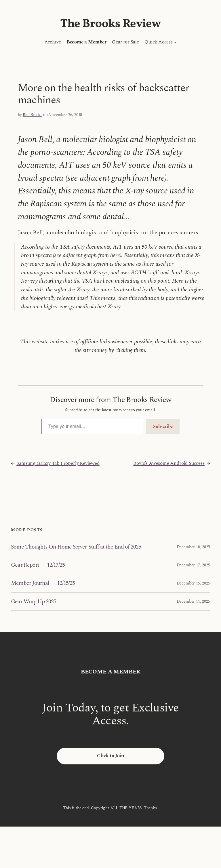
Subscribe (163, 427)
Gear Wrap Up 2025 (34, 601)
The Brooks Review (110, 24)
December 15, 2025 (193, 583)
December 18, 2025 (193, 547)
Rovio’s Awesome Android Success (169, 463)
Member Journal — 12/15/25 (43, 583)
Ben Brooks (33, 115)
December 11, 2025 (193, 601)
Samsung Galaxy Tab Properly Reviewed (58, 463)
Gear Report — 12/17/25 (38, 565)
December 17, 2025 (193, 565)
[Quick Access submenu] (175, 42)
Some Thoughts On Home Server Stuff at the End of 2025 (76, 547)
